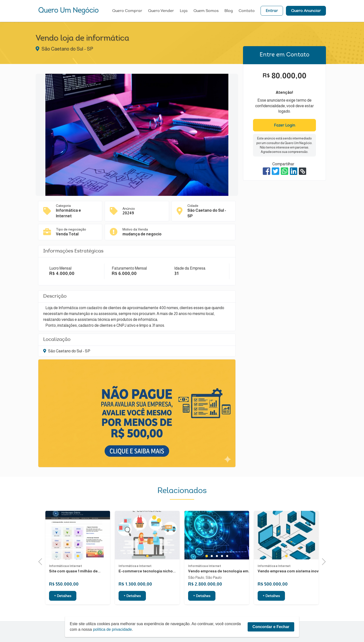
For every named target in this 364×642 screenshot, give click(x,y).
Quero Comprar (127, 11)
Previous (42, 561)
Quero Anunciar (306, 11)
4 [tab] (222, 575)
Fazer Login (285, 126)
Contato (247, 11)
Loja (184, 11)
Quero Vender (161, 11)
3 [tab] (217, 575)
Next (322, 561)
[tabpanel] (78, 554)
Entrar (272, 11)
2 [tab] (212, 575)
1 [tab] (78, 575)
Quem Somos (206, 11)
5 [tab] (227, 575)
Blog (229, 11)
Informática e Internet (66, 585)
